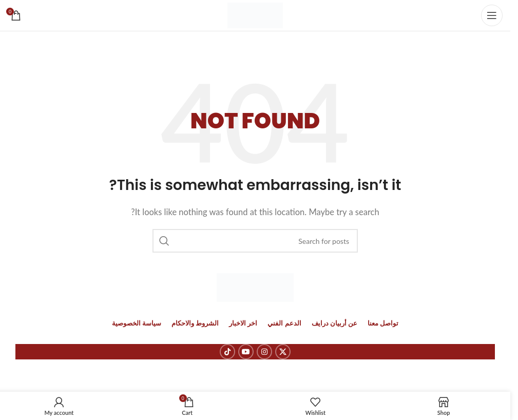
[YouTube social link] (246, 352)
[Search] (255, 241)
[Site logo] (255, 14)
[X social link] (283, 352)
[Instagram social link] (264, 352)
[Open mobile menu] (492, 15)
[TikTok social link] (227, 352)
